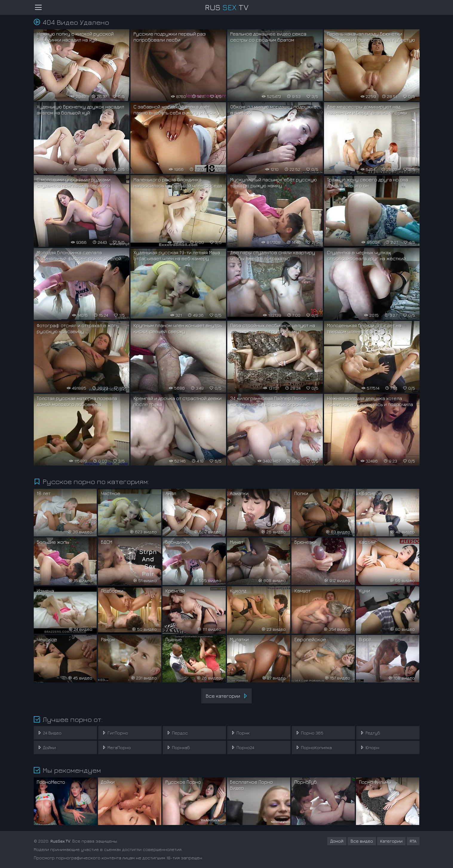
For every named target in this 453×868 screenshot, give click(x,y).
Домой (337, 841)
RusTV (227, 7)
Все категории (227, 696)
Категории (391, 841)
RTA (413, 841)
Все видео (362, 841)
